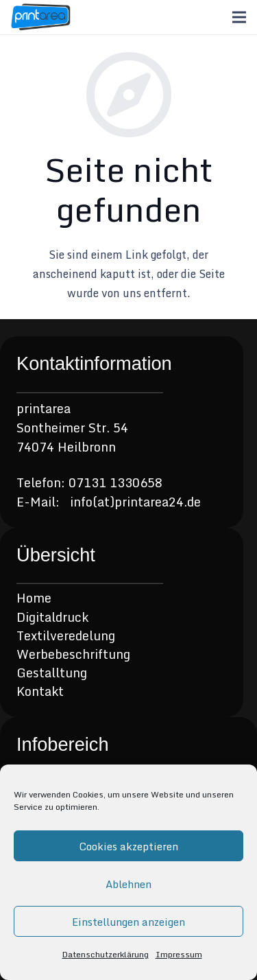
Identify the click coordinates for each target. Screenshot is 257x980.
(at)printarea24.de (147, 502)
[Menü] (239, 17)
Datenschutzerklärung (106, 954)
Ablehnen (128, 884)
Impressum (179, 954)
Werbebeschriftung (73, 654)
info (81, 502)
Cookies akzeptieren (128, 846)
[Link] (41, 17)
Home (34, 598)
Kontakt (40, 691)
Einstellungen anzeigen (128, 922)
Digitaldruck (52, 617)
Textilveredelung (66, 635)
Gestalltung (52, 673)
